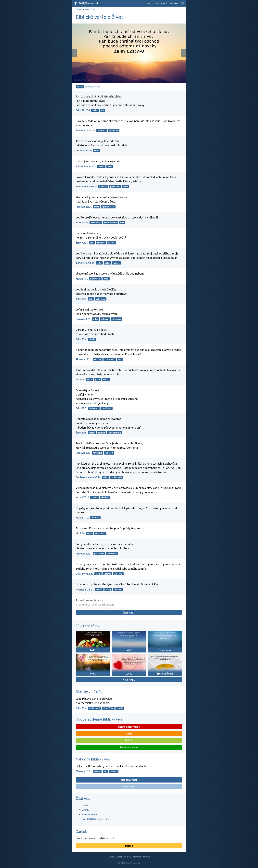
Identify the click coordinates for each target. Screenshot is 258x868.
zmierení (118, 590)
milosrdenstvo (115, 433)
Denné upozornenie (129, 727)
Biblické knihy (90, 814)
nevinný (98, 359)
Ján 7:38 (80, 533)
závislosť (101, 243)
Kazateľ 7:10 (82, 518)
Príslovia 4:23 (83, 319)
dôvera (101, 166)
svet (122, 223)
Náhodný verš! (129, 780)
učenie (92, 339)
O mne (111, 857)
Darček (81, 831)
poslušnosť (110, 359)
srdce (97, 151)
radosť (94, 497)
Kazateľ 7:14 (82, 497)
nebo (106, 279)
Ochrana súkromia (142, 857)
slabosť (111, 243)
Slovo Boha (100, 534)
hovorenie (97, 453)
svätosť (99, 590)
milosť (92, 433)
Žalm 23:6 (81, 433)
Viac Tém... (129, 680)
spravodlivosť (108, 207)
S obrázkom (129, 787)
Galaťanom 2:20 (84, 574)
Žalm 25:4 (81, 339)
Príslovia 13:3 (83, 453)
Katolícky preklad (93, 87)
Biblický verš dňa (89, 692)
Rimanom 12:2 (84, 359)
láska (97, 207)
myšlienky (116, 319)
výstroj (97, 771)
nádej (95, 110)
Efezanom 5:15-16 (85, 130)
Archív (86, 810)
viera (110, 166)
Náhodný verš (160, 3)
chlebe (106, 380)
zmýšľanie (113, 130)
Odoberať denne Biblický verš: (100, 719)
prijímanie (115, 187)
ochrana (105, 319)
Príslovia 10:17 (84, 554)
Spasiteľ (107, 574)
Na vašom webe (129, 747)
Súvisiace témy (87, 626)
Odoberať (173, 3)
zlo (102, 110)
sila (92, 243)
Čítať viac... (129, 613)
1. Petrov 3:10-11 (85, 263)
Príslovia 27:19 (84, 151)
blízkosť (102, 433)
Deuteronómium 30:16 (88, 477)
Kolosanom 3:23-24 (86, 187)
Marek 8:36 (82, 223)
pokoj (107, 263)
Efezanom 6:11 (84, 771)
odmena (103, 187)
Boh (91, 299)
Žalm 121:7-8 (83, 110)
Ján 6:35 (80, 380)
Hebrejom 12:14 (84, 590)
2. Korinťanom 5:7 (85, 166)
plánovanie (95, 279)
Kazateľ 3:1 (82, 279)
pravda (120, 708)
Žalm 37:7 (81, 408)
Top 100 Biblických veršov (96, 819)
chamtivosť (96, 223)
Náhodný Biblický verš (93, 759)
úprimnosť (94, 408)
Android (129, 740)
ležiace (116, 263)
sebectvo (118, 574)
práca (125, 187)
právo (106, 477)
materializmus (110, 223)
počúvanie (112, 554)
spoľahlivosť (94, 708)
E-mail (129, 734)
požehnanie (117, 477)
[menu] (182, 5)
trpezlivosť (107, 408)
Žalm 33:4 (81, 708)
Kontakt (128, 857)
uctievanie (101, 299)
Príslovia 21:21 (84, 207)
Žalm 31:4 (81, 299)
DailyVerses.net (82, 9)
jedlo (97, 380)
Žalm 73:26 (82, 243)
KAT (80, 87)
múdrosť (102, 130)
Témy (149, 3)
